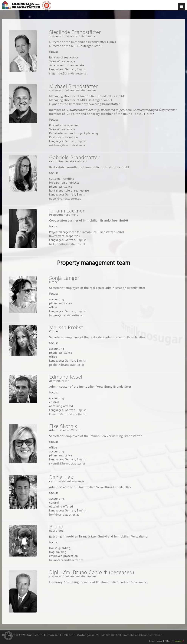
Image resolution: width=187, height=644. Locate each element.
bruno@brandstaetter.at (66, 560)
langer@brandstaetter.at (66, 315)
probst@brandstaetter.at (67, 365)
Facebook (156, 641)
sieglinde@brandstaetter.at (68, 73)
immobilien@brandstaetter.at (144, 635)
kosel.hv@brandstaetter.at (68, 414)
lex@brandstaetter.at (64, 514)
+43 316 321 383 (111, 635)
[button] (8, 636)
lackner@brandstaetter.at (67, 244)
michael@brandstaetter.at (68, 145)
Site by (174, 641)
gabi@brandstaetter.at (65, 199)
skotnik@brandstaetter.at (67, 463)
